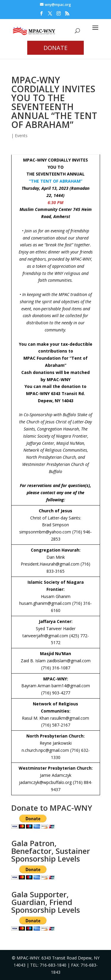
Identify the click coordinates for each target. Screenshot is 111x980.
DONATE (55, 48)
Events (21, 136)
